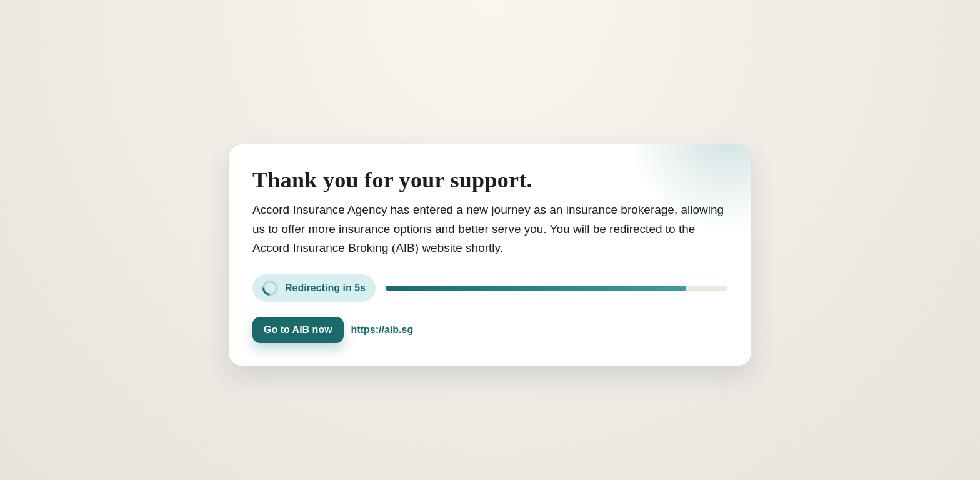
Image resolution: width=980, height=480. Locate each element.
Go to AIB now (298, 330)
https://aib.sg (382, 330)
